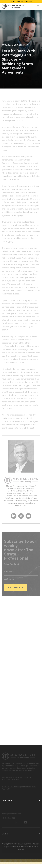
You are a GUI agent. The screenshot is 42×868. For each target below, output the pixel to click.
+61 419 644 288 (8, 819)
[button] (38, 6)
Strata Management (15, 45)
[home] (13, 6)
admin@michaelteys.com (12, 815)
